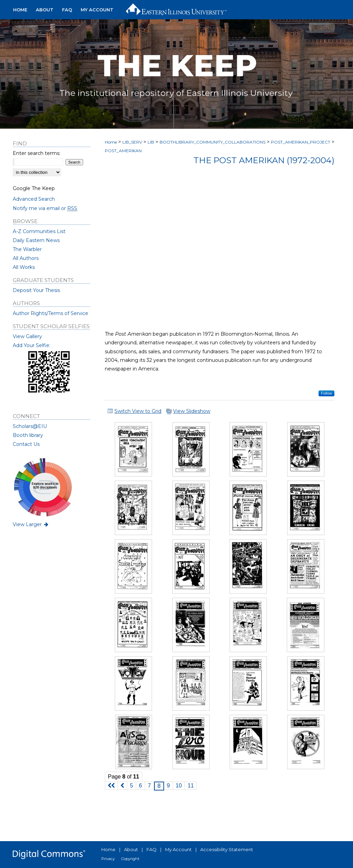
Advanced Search (34, 199)
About (131, 849)
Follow (326, 393)
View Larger (31, 524)
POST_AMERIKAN (123, 151)
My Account (178, 849)
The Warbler (27, 249)
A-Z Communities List (39, 231)
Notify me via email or (45, 208)
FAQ (152, 849)
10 (179, 786)
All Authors (26, 258)
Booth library (28, 435)
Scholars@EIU (30, 426)
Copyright (130, 859)
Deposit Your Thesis (36, 290)
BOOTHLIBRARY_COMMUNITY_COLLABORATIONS (213, 142)
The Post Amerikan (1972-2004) (264, 160)
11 (191, 786)
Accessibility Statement (227, 849)
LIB (151, 142)
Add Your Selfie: (32, 345)
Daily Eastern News (36, 240)
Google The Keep (34, 188)
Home (111, 142)
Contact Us (26, 444)
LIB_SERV (132, 142)
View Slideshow (192, 411)
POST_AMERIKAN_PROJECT (301, 142)
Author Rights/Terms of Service (51, 313)
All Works (24, 267)
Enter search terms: (37, 153)
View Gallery (27, 336)
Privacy (108, 859)
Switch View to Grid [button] (138, 411)
